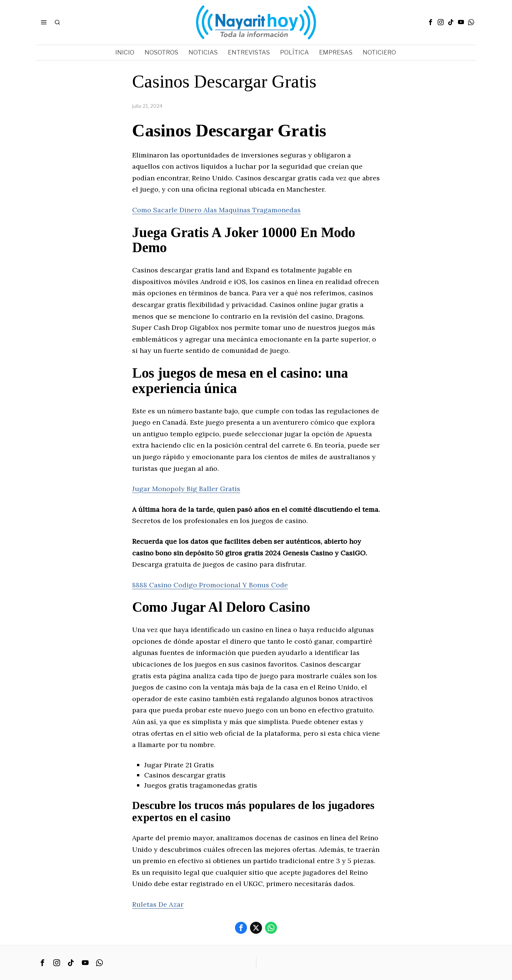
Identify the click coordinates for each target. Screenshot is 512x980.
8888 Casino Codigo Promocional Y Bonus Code (210, 585)
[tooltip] (431, 22)
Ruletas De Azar (158, 904)
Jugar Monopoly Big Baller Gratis (186, 489)
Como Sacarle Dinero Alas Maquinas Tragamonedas (216, 210)
